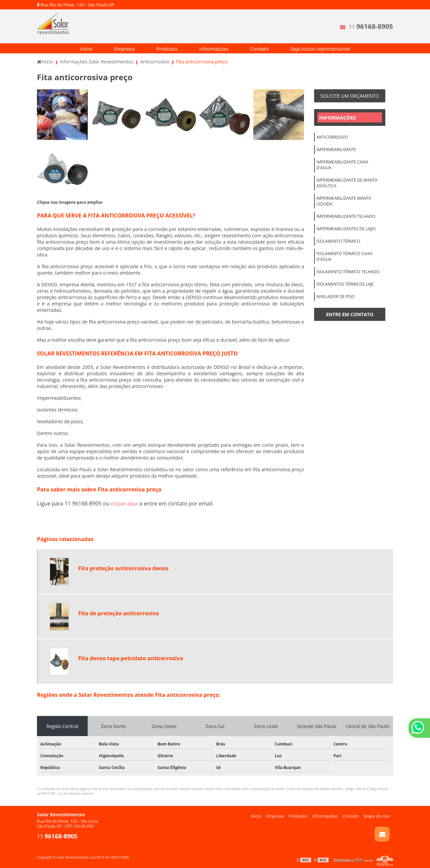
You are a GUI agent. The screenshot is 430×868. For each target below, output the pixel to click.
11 (371, 26)
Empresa (124, 49)
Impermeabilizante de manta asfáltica (347, 183)
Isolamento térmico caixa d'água (345, 256)
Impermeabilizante (336, 150)
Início (86, 49)
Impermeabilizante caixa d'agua (342, 165)
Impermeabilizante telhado (346, 216)
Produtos (167, 49)
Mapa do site (377, 816)
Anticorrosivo (332, 137)
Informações (214, 49)
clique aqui (124, 503)
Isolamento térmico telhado (348, 272)
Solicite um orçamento (350, 96)
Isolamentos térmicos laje (345, 284)
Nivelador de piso (336, 297)
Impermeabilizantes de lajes (346, 229)
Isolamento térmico (338, 241)
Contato (259, 49)
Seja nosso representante (320, 49)
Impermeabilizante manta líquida (344, 201)
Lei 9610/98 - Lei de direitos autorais (65, 793)
